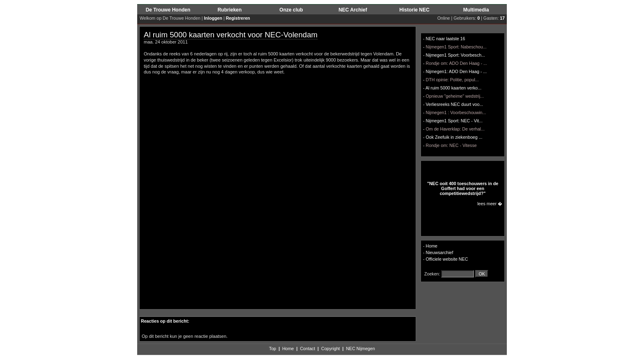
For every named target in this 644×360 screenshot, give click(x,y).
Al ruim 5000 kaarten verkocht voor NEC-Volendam (231, 35)
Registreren (238, 18)
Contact (307, 349)
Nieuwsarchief (440, 252)
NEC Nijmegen (360, 349)
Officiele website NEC (447, 259)
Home (432, 246)
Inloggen (213, 18)
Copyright (331, 349)
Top (273, 349)
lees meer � (490, 204)
